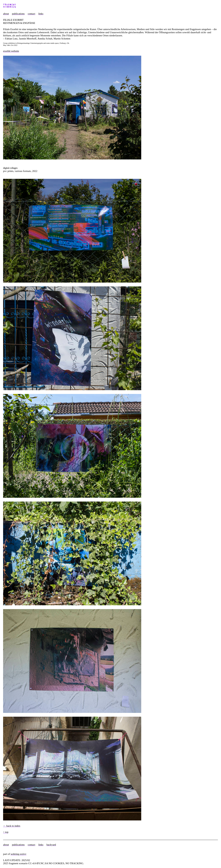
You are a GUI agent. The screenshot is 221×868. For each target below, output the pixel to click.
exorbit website (11, 51)
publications (18, 14)
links (41, 14)
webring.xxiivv (18, 854)
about (6, 14)
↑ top (6, 832)
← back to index (12, 826)
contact (32, 14)
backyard (51, 845)
